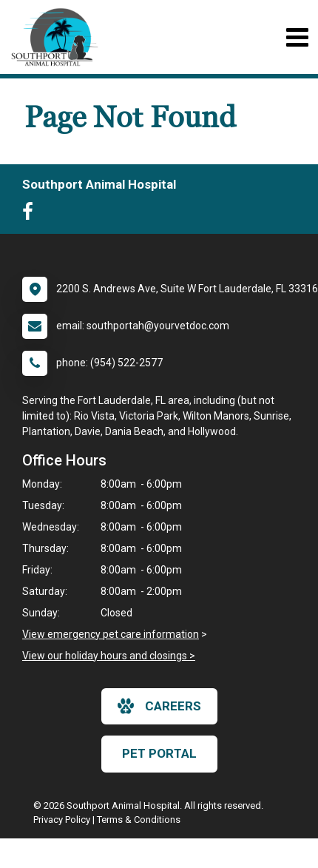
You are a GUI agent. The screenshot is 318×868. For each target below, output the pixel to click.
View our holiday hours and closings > (109, 656)
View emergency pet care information (111, 634)
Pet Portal (159, 753)
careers (159, 706)
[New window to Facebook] (31, 215)
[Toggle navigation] (297, 37)
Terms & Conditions (139, 820)
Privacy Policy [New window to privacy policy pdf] (62, 820)
